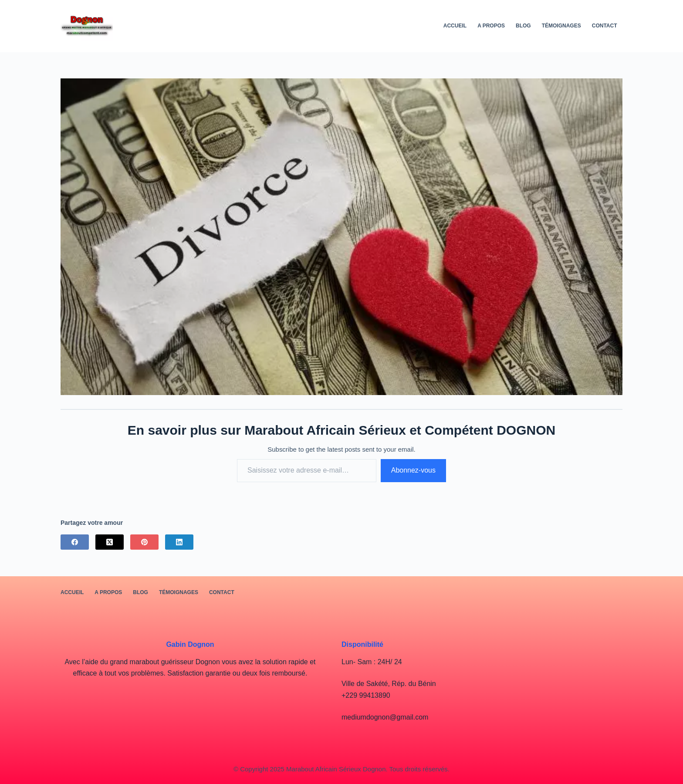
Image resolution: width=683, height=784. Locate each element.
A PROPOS (491, 26)
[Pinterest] (144, 542)
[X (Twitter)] (110, 542)
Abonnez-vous (413, 470)
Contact (605, 26)
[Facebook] (75, 542)
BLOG (523, 26)
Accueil (455, 26)
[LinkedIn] (179, 542)
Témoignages (561, 26)
